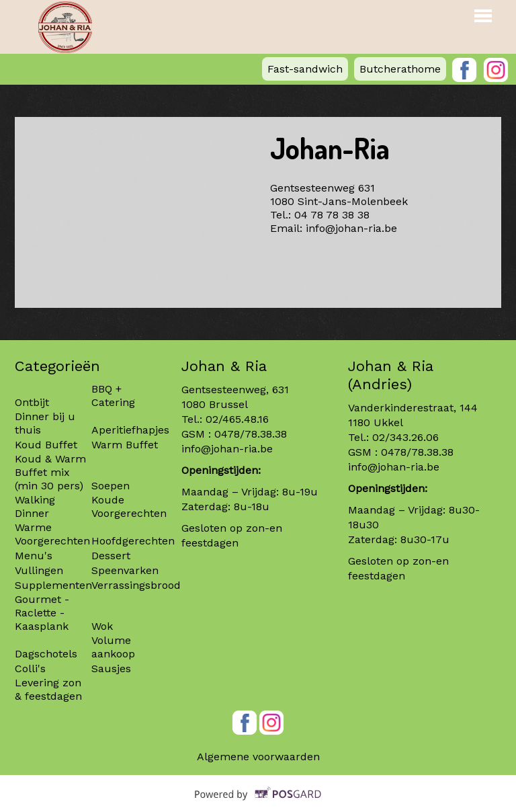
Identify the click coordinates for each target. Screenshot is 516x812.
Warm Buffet (125, 445)
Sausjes (111, 668)
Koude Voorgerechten (129, 506)
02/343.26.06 (405, 437)
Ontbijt (32, 402)
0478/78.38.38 (251, 434)
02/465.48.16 (237, 419)
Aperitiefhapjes (130, 430)
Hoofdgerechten (133, 541)
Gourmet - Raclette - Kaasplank (42, 613)
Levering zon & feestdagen (48, 689)
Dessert (111, 556)
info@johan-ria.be (351, 228)
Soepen (111, 486)
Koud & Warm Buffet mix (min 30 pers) (50, 472)
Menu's (34, 556)
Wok (102, 626)
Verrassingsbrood (136, 585)
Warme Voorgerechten (52, 534)
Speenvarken (125, 570)
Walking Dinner (35, 506)
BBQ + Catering (113, 396)
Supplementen (55, 585)
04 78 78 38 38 (332, 215)
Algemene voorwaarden (258, 757)
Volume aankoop (113, 647)
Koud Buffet (46, 445)
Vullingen (39, 570)
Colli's (30, 668)
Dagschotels (46, 654)
